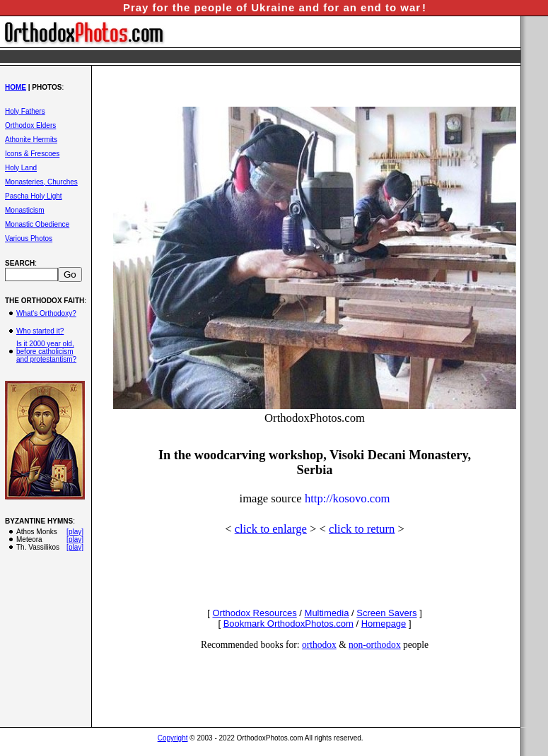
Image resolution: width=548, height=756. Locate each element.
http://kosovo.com (348, 498)
